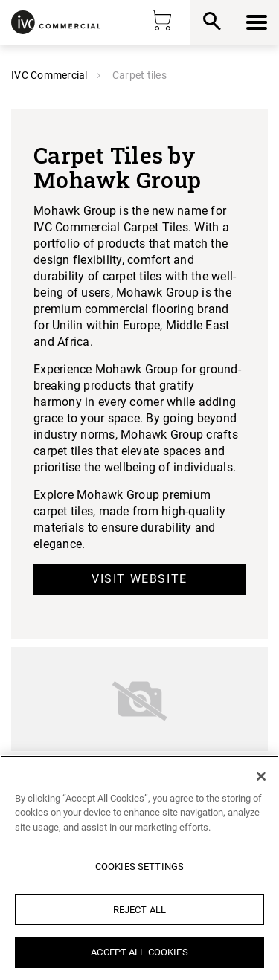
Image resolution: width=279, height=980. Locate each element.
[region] (139, 868)
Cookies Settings (139, 867)
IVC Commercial (49, 75)
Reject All (139, 910)
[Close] (261, 776)
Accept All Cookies (139, 952)
